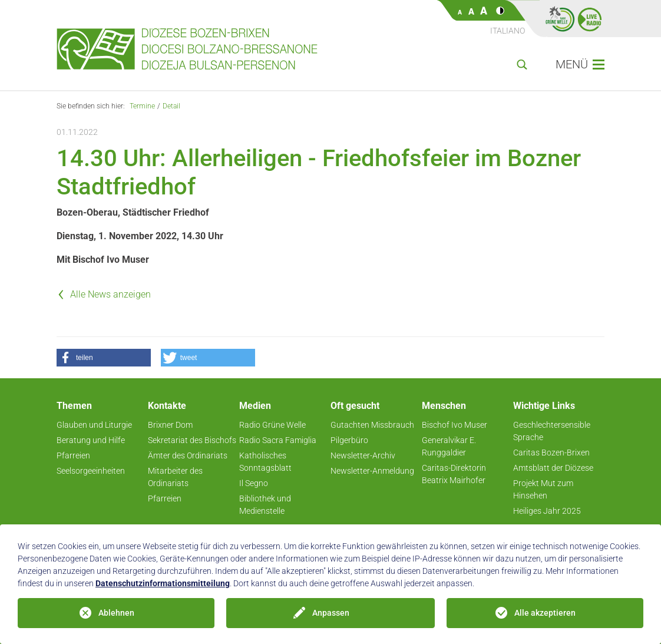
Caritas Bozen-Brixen (551, 453)
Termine (142, 106)
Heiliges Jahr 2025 (547, 511)
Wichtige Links (544, 406)
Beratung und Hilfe (91, 440)
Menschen (444, 406)
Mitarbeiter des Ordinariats (175, 477)
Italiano (508, 31)
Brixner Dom (170, 425)
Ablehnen (116, 613)
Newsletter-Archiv (363, 455)
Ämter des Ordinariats (188, 455)
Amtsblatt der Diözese (553, 468)
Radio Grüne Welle (272, 425)
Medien (255, 406)
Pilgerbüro (349, 440)
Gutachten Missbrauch (372, 425)
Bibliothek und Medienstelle (265, 505)
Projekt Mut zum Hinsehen (543, 489)
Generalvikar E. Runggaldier (449, 446)
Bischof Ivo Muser (455, 425)
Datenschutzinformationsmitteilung (163, 583)
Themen (74, 406)
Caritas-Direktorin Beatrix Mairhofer (454, 474)
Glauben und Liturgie (94, 425)
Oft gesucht (355, 406)
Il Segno (254, 483)
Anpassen (331, 613)
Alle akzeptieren (545, 613)
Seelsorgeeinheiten (91, 471)
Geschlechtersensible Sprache (552, 431)
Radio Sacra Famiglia (278, 440)
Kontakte (167, 406)
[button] (104, 358)
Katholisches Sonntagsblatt (265, 462)
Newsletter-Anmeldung (372, 471)
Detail (171, 106)
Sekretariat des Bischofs (192, 440)
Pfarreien (73, 455)
